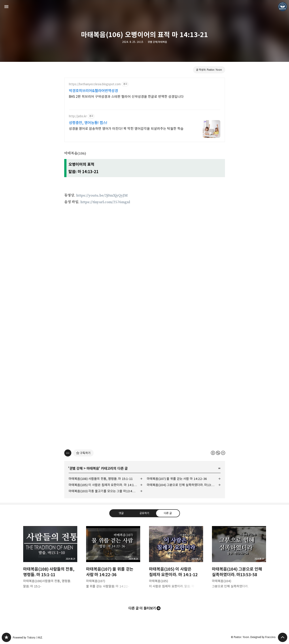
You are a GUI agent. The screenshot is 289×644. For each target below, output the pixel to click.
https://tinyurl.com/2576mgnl (105, 202)
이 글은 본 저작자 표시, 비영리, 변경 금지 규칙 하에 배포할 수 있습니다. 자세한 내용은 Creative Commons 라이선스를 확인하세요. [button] (218, 453)
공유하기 (144, 513)
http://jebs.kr (78, 116)
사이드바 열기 (6, 7)
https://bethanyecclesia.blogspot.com (95, 84)
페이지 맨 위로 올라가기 (283, 637)
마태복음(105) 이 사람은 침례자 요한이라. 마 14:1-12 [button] (176, 561)
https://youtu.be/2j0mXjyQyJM (102, 195)
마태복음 (93, 468)
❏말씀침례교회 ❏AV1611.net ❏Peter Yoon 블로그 (6, 637)
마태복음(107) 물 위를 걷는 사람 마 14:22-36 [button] (113, 561)
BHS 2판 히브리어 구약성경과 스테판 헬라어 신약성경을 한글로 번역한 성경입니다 (126, 97)
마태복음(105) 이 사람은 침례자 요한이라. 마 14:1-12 (104, 485)
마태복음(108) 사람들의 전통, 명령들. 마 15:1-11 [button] (50, 561)
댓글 (121, 513)
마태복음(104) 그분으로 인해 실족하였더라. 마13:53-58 (183, 485)
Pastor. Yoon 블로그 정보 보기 (283, 7)
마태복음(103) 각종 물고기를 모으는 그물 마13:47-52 (104, 491)
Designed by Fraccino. (263, 637)
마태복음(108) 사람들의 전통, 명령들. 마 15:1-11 (101, 479)
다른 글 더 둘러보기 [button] (142, 608)
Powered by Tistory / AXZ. (28, 637)
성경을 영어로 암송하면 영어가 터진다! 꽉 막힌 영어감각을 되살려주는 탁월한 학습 (126, 129)
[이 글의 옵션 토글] (68, 453)
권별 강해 (76, 468)
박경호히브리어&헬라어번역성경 (93, 91)
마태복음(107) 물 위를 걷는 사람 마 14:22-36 (177, 479)
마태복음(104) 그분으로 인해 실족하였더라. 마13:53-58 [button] (239, 561)
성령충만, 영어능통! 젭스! (88, 123)
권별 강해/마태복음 (157, 42)
